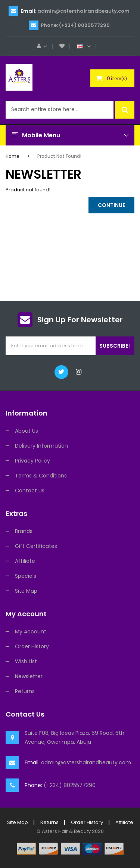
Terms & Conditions (41, 476)
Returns (25, 691)
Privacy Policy (32, 461)
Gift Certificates (36, 546)
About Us (27, 431)
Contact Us (30, 491)
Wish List (26, 661)
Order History (32, 646)
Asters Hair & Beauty (66, 831)
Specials (26, 576)
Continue (111, 205)
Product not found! (59, 156)
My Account (31, 632)
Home (13, 156)
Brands (24, 531)
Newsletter (29, 676)
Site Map (26, 591)
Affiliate (25, 561)
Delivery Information (41, 446)
